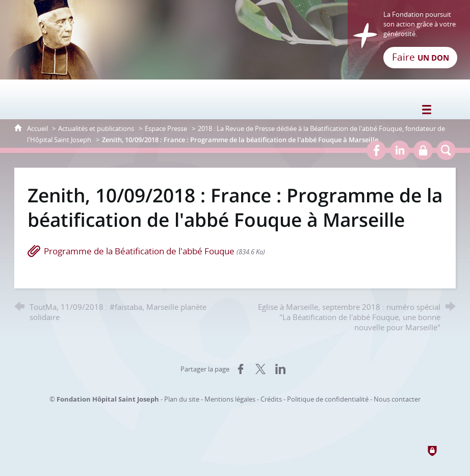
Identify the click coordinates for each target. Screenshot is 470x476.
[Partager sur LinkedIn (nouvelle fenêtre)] (280, 369)
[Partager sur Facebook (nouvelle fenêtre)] (241, 369)
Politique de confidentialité (328, 399)
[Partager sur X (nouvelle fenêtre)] (260, 369)
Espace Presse (166, 128)
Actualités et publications (96, 128)
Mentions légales (230, 399)
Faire (421, 57)
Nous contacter (397, 399)
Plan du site (182, 399)
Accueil (38, 128)
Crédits (271, 399)
